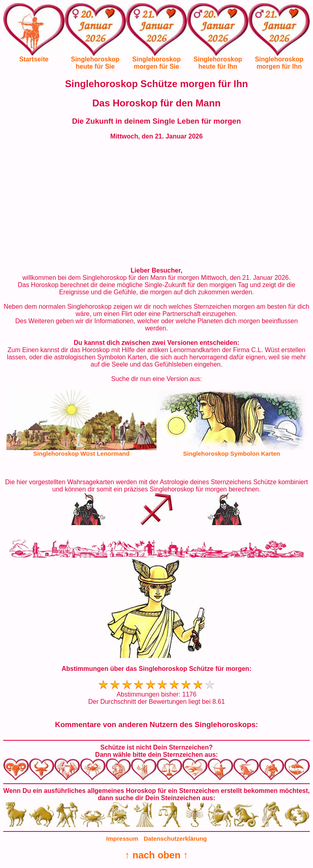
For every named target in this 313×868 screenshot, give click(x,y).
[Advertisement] (156, 204)
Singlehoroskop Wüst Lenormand (81, 453)
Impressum (122, 838)
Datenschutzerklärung (175, 838)
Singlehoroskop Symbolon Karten (232, 453)
